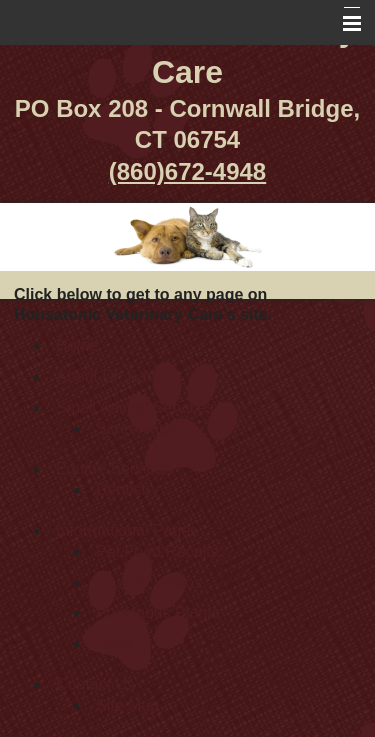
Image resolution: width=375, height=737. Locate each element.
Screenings (136, 428)
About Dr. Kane (110, 376)
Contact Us (95, 684)
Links (114, 643)
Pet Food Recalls (157, 551)
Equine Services (114, 468)
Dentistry (127, 489)
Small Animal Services (135, 407)
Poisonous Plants (158, 612)
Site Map (127, 705)
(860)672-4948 (187, 171)
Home (77, 345)
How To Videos (149, 582)
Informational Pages (127, 530)
